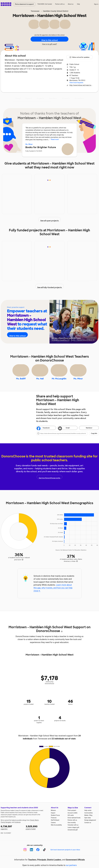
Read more (55, 139)
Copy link (94, 438)
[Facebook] (38, 854)
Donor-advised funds (74, 822)
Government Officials (75, 864)
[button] (68, 438)
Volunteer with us (73, 829)
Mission (53, 815)
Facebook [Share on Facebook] (43, 433)
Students (66, 98)
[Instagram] (25, 854)
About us (71, 4)
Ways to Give (73, 812)
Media (86, 820)
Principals (42, 864)
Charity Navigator (6, 827)
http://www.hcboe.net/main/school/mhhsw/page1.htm (81, 85)
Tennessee (35, 11)
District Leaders (54, 864)
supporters (12, 832)
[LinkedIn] (31, 854)
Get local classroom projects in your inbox (65, 854)
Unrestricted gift (73, 834)
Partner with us (60, 4)
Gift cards (71, 820)
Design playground (90, 825)
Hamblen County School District (56, 11)
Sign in (96, 4)
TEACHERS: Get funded (45, 4)
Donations (79, 98)
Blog (91, 820)
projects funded (37, 832)
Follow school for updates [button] (79, 57)
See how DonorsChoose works (49, 481)
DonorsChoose (6, 4)
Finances (54, 822)
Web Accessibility (56, 829)
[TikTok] (44, 854)
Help (78, 4)
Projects (40, 98)
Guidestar (18, 827)
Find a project (72, 815)
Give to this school (49, 39)
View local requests (76, 83)
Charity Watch (34, 825)
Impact (29, 98)
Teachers (53, 98)
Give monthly (72, 827)
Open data (88, 822)
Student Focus (55, 820)
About (18, 98)
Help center (88, 815)
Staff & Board (55, 825)
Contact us (88, 827)
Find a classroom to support (24, 4)
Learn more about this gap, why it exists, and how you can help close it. (53, 592)
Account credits (73, 817)
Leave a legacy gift (73, 832)
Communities (88, 817)
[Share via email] (67, 432)
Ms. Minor (29, 144)
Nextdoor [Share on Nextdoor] (86, 432)
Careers (53, 827)
